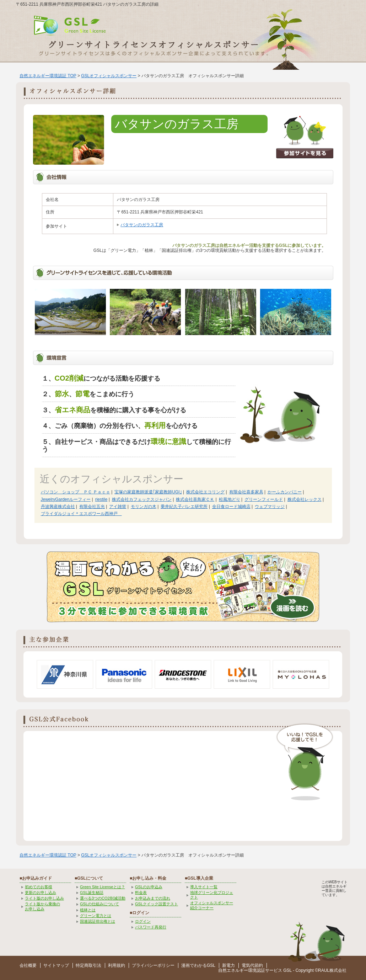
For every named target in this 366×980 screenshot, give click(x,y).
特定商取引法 (88, 965)
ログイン (143, 921)
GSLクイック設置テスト (157, 904)
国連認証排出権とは (98, 921)
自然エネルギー (233, 970)
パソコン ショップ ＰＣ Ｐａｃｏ (76, 492)
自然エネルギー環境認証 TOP (48, 76)
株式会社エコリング (205, 492)
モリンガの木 (144, 507)
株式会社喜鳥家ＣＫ (195, 499)
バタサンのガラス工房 (142, 225)
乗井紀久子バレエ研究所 (184, 507)
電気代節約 (252, 965)
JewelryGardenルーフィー (66, 499)
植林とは (88, 910)
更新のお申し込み (41, 892)
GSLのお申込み (149, 887)
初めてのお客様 (39, 887)
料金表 (141, 892)
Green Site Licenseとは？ (103, 887)
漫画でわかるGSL (198, 965)
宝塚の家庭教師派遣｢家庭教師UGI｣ (148, 492)
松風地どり (230, 499)
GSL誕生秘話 (92, 892)
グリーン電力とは (96, 916)
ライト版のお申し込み (44, 898)
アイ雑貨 (118, 507)
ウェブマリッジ (270, 507)
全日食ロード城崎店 (231, 507)
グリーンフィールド (264, 499)
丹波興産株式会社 (58, 507)
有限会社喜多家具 (246, 492)
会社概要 (28, 965)
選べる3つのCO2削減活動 (103, 898)
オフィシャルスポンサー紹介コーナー (212, 905)
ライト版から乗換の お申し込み (42, 906)
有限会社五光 (92, 507)
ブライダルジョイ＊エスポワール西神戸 (81, 514)
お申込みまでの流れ (153, 898)
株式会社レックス (305, 499)
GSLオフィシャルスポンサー (109, 76)
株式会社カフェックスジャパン (142, 499)
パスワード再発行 (151, 927)
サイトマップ (56, 965)
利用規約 (117, 965)
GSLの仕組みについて (99, 904)
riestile (101, 499)
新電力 (228, 965)
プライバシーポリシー (153, 965)
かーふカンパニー (285, 492)
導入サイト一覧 (204, 887)
